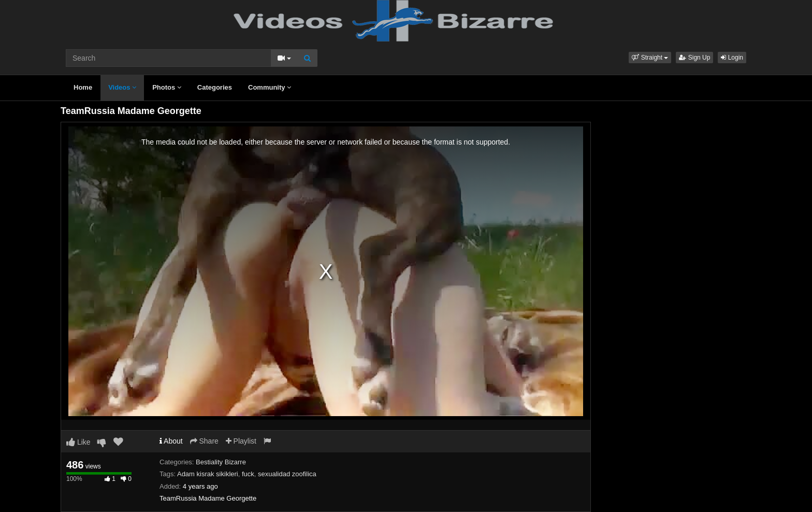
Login (732, 58)
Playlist (241, 441)
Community (270, 87)
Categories (215, 87)
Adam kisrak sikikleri (208, 474)
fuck (248, 474)
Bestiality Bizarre (221, 462)
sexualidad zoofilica (287, 474)
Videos (122, 87)
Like (78, 442)
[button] (650, 58)
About (171, 441)
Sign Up (694, 58)
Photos (167, 87)
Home (83, 87)
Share (204, 441)
